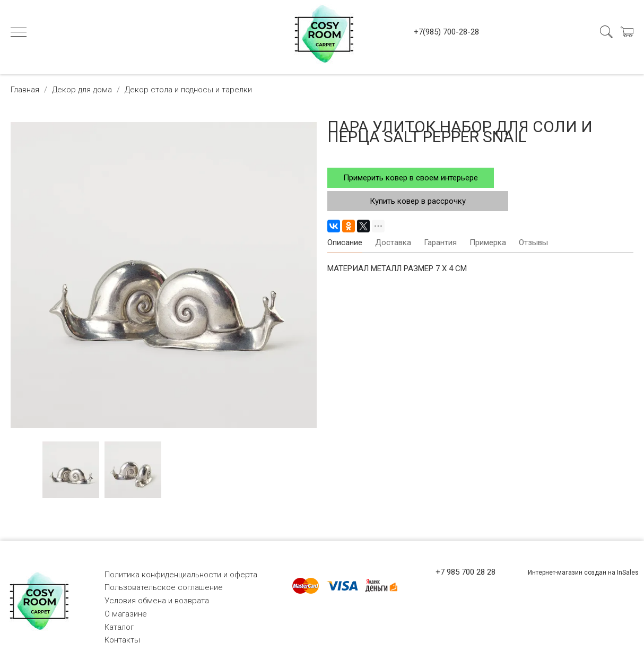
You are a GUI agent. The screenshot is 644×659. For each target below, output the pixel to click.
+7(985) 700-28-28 (446, 32)
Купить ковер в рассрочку (418, 201)
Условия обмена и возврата (157, 601)
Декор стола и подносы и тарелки (188, 90)
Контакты (122, 640)
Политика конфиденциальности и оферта (181, 575)
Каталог (119, 627)
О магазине (126, 614)
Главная (25, 90)
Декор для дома (82, 90)
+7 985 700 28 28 (465, 572)
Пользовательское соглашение (164, 587)
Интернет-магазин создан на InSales (583, 573)
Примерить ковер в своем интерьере (411, 178)
